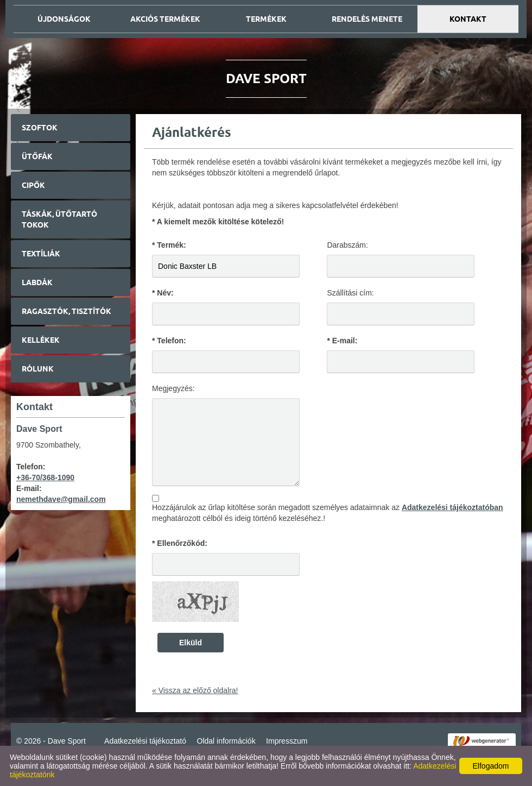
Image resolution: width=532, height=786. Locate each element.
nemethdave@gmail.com (61, 499)
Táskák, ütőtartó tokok (59, 219)
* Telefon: (169, 341)
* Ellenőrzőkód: (180, 543)
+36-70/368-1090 (45, 477)
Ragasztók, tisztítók (66, 311)
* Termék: (169, 245)
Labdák (37, 282)
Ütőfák (37, 156)
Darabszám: (347, 245)
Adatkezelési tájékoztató (145, 741)
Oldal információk (226, 741)
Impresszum (287, 741)
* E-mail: (342, 341)
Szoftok (40, 128)
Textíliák (41, 254)
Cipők (33, 185)
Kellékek (41, 340)
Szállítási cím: (350, 293)
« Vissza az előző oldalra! (195, 690)
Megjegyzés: (173, 388)
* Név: (163, 293)
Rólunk (38, 369)
